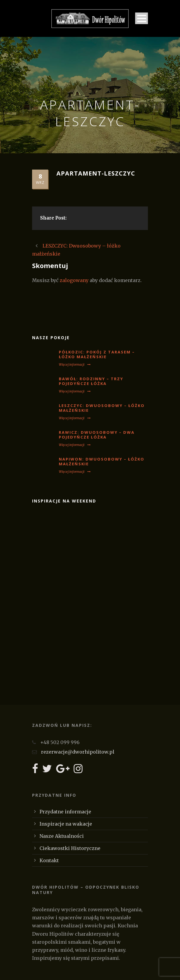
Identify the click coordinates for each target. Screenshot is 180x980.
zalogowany (74, 280)
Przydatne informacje (65, 812)
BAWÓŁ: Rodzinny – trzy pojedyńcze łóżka (91, 381)
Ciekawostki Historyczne (70, 848)
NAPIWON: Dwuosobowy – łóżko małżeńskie (102, 462)
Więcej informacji (75, 364)
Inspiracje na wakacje (66, 824)
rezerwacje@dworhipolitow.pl (78, 752)
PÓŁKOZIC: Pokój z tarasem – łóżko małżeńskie (97, 354)
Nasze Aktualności (62, 836)
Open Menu (142, 18)
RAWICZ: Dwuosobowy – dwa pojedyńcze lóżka (97, 435)
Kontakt (49, 860)
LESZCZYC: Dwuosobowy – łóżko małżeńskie (102, 408)
